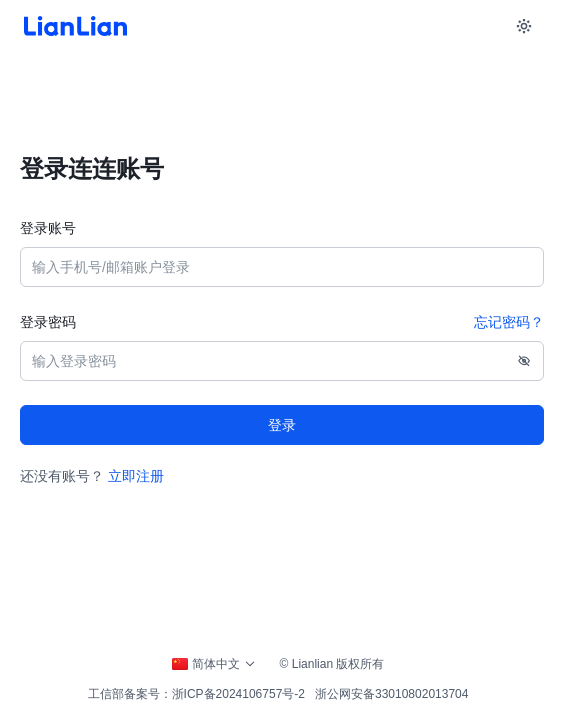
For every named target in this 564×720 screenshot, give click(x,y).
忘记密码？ (509, 322)
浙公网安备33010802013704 (391, 694)
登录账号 (48, 228)
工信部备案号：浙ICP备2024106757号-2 (196, 694)
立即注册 (136, 476)
